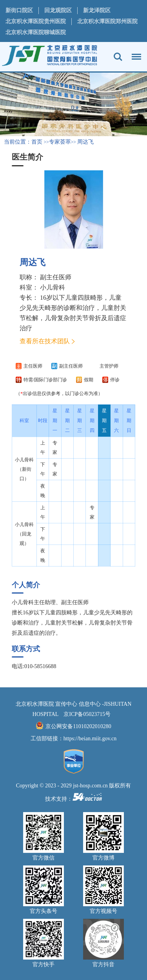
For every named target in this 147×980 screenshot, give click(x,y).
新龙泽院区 (97, 10)
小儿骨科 (53, 287)
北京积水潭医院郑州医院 (107, 21)
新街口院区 (19, 10)
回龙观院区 (58, 10)
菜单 (134, 53)
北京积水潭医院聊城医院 (36, 32)
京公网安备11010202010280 (78, 726)
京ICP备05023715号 (87, 714)
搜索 (118, 57)
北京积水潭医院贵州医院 (36, 21)
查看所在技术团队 (45, 341)
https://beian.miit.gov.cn (90, 739)
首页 (37, 142)
